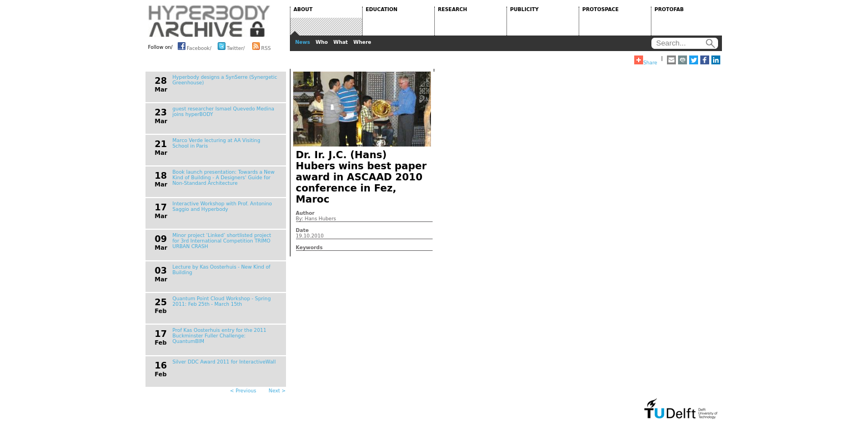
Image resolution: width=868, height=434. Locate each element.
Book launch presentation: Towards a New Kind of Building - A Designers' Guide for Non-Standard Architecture (224, 178)
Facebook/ (195, 46)
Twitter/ (231, 46)
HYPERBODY (209, 21)
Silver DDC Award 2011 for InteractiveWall (224, 362)
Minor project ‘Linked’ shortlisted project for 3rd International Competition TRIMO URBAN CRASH (222, 241)
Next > (277, 391)
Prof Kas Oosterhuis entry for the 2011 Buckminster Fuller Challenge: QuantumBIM (220, 336)
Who (322, 42)
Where (362, 42)
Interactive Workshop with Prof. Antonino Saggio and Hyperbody (222, 206)
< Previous (243, 391)
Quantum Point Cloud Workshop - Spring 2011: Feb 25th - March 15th (222, 301)
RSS (262, 46)
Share (646, 60)
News (303, 42)
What (340, 42)
